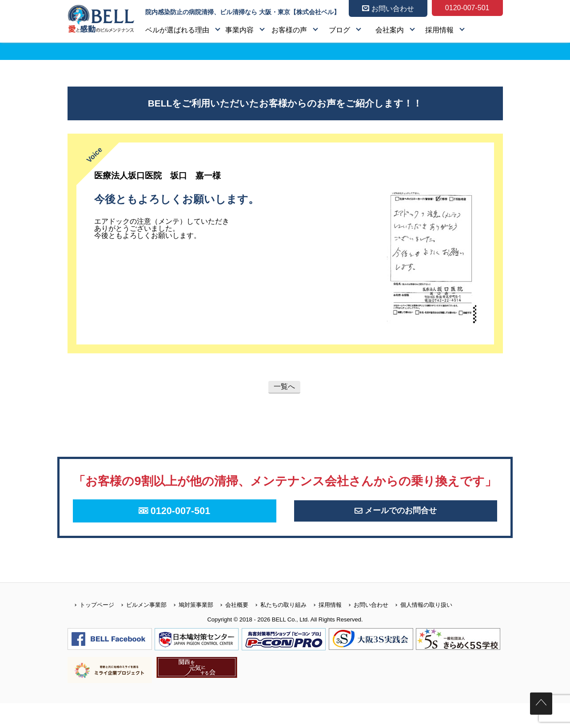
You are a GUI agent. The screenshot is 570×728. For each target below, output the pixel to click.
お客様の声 (289, 30)
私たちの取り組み (277, 629)
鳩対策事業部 (190, 629)
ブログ (339, 30)
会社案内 (390, 30)
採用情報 (439, 30)
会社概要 (231, 629)
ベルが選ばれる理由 (177, 30)
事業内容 (239, 30)
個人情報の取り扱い (420, 629)
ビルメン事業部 (140, 629)
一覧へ (284, 386)
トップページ (91, 629)
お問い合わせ (365, 629)
